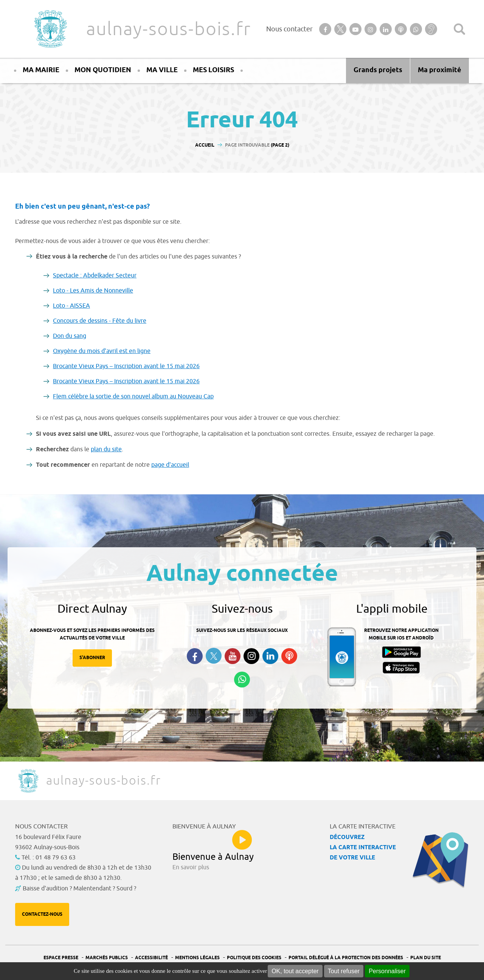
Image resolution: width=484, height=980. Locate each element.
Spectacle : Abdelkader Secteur (95, 276)
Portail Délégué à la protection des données (346, 958)
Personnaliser (387, 971)
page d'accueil (170, 465)
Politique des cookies (254, 958)
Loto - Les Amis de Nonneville (93, 291)
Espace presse (61, 958)
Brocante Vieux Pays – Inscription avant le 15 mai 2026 (126, 366)
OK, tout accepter (295, 971)
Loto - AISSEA (71, 306)
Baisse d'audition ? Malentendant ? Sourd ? (79, 889)
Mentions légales (197, 958)
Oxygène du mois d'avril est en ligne (102, 351)
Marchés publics (107, 958)
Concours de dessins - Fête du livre (100, 321)
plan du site (106, 449)
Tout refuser (344, 971)
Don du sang (70, 336)
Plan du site (426, 958)
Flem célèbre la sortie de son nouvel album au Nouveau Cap (133, 396)
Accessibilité (151, 958)
